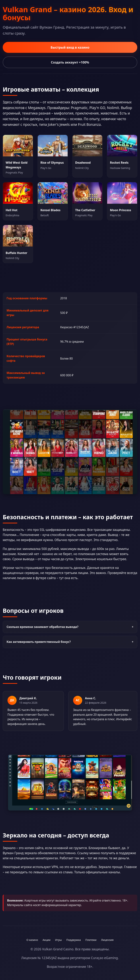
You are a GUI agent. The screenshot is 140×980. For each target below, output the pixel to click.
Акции (46, 940)
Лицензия (107, 940)
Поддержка (74, 940)
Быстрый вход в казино (70, 47)
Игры (58, 940)
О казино (32, 940)
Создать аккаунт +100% (70, 62)
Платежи (91, 940)
